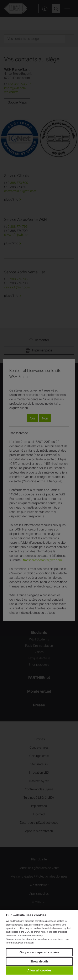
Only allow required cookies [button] (39, 952)
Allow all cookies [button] (40, 970)
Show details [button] (40, 961)
